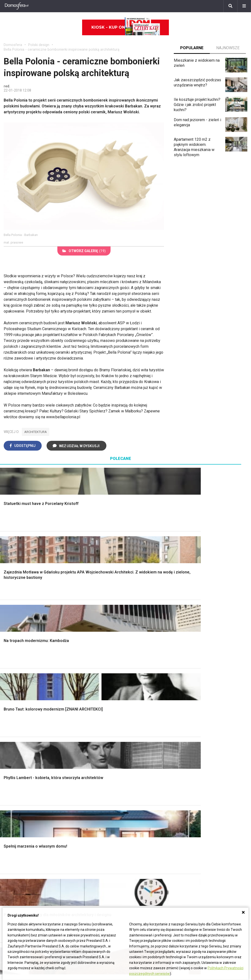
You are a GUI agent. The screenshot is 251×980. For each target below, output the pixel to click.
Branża (93, 848)
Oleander (11, 865)
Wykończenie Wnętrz (85, 671)
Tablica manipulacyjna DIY (214, 814)
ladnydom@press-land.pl (192, 843)
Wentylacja (138, 809)
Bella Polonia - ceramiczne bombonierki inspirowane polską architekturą (62, 49)
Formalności (14, 699)
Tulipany (11, 859)
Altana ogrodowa (206, 671)
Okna (8, 682)
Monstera (200, 666)
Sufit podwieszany (82, 699)
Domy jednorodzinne (105, 843)
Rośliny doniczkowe (209, 682)
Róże (8, 854)
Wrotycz (199, 726)
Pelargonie (13, 887)
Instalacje (12, 726)
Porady (10, 666)
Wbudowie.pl (140, 781)
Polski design (39, 45)
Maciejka (11, 876)
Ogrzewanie (139, 787)
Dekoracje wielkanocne (23, 809)
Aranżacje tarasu (206, 705)
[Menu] (244, 6)
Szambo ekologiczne (85, 710)
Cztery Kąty (76, 776)
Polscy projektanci (19, 792)
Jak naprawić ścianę (209, 803)
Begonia (11, 848)
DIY (195, 809)
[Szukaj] (230, 6)
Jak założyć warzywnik (212, 798)
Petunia (10, 898)
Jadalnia (136, 694)
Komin (9, 677)
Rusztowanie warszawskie (89, 694)
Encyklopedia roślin (208, 715)
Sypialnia (137, 677)
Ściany (9, 721)
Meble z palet (204, 694)
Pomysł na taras (101, 854)
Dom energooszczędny (149, 820)
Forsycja (11, 881)
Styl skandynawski (145, 710)
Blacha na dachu (80, 705)
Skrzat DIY (201, 770)
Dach (8, 694)
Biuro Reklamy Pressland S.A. (196, 848)
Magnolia (200, 732)
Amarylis (11, 870)
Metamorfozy (141, 699)
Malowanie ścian (81, 677)
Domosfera (13, 45)
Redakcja (179, 859)
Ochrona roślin (204, 688)
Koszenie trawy (205, 699)
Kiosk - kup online (126, 27)
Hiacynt (10, 843)
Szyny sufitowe (142, 803)
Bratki (9, 892)
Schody (10, 671)
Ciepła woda (14, 705)
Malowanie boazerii (83, 688)
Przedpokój (139, 688)
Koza (134, 792)
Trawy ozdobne (205, 747)
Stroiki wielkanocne (20, 814)
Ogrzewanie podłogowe (150, 798)
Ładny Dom (76, 770)
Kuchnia (136, 682)
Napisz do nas (183, 854)
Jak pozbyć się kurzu (210, 792)
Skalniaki (200, 677)
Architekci (12, 798)
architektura (36, 432)
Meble (9, 770)
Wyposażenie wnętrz (22, 776)
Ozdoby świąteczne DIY (24, 787)
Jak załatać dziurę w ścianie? (217, 781)
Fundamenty (14, 715)
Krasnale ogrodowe (209, 721)
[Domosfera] (17, 6)
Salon (134, 666)
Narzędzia (75, 682)
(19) (84, 251)
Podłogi (73, 666)
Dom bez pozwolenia (147, 770)
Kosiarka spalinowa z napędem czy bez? (219, 740)
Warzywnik (201, 710)
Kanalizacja (139, 814)
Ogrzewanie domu (19, 710)
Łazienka (137, 671)
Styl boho (137, 705)
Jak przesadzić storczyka (214, 776)
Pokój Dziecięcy (18, 781)
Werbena (11, 903)
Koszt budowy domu (21, 688)
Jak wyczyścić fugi (208, 787)
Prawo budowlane (144, 776)
